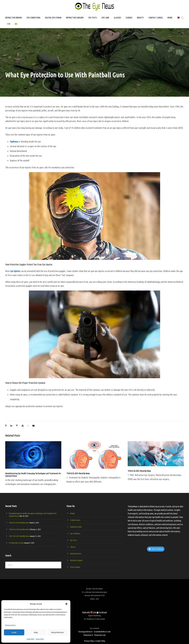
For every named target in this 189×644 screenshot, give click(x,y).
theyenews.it (88, 635)
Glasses (73, 547)
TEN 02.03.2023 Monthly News (78, 473)
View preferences (57, 632)
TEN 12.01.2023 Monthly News (19, 536)
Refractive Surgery (76, 560)
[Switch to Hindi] (16, 25)
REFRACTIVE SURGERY (75, 18)
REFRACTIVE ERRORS (14, 18)
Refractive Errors (76, 554)
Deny (36, 632)
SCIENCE (129, 18)
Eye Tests (73, 540)
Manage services (10, 625)
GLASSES (117, 18)
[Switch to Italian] (9, 25)
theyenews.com (100, 635)
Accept (14, 632)
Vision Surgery (75, 567)
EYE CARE (105, 18)
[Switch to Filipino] (178, 19)
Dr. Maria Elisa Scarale (16, 543)
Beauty (73, 513)
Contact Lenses (75, 520)
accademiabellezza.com (102, 632)
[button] (66, 604)
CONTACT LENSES (156, 18)
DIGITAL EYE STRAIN (53, 18)
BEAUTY (140, 18)
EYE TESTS (93, 18)
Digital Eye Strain (76, 527)
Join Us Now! (155, 549)
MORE (170, 18)
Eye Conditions (75, 534)
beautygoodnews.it (86, 632)
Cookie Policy (31, 639)
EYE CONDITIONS (33, 18)
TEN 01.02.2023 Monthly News (139, 471)
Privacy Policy (40, 639)
